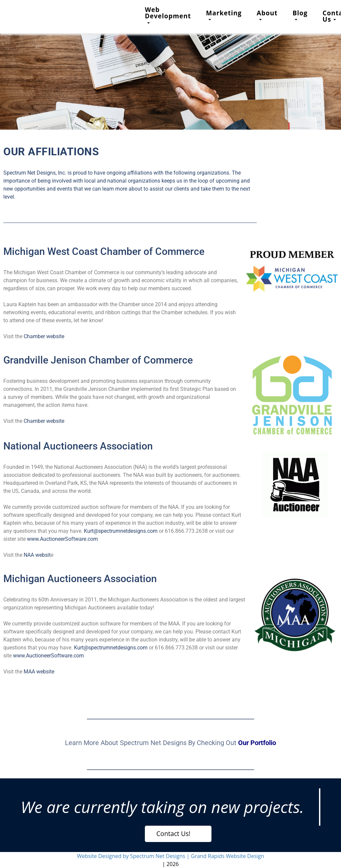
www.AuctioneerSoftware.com (62, 539)
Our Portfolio (257, 743)
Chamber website (44, 336)
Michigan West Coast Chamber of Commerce (104, 251)
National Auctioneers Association (78, 446)
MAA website (39, 672)
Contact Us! (173, 834)
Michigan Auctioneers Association (80, 579)
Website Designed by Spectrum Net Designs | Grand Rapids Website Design (170, 856)
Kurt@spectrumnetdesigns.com (121, 531)
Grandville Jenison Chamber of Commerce (98, 360)
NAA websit (37, 555)
